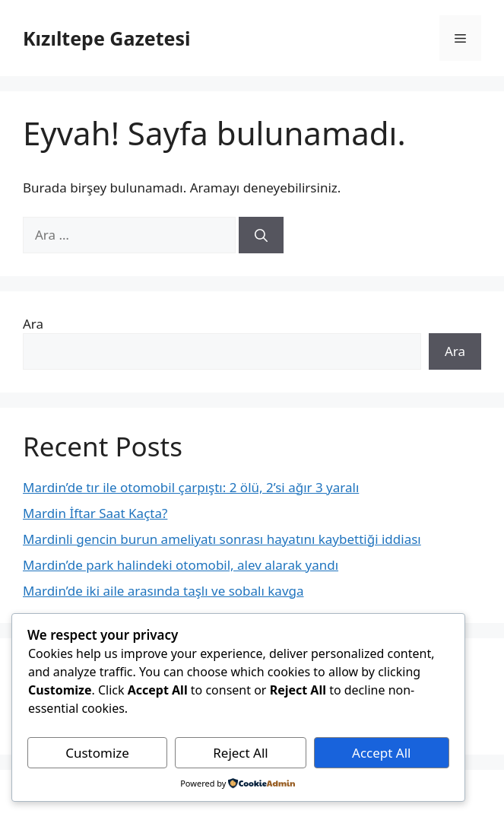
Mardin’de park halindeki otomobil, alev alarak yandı (181, 565)
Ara (33, 324)
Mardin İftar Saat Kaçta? (95, 513)
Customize (97, 753)
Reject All (241, 753)
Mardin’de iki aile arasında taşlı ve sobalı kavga (163, 591)
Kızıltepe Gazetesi (106, 38)
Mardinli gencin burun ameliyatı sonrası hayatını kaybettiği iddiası (222, 539)
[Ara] (261, 235)
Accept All (381, 753)
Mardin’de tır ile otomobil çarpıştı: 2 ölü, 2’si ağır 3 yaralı (191, 487)
